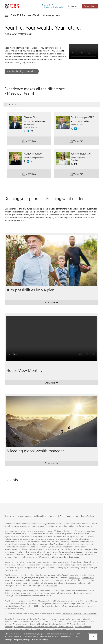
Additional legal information (46, 516)
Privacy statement (24, 516)
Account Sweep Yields (31, 624)
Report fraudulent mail (69, 516)
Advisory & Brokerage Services (53, 624)
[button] (32, 130)
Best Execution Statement (78, 621)
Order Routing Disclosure (70, 619)
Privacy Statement (40, 637)
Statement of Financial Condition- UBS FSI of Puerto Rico (44, 621)
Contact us (73, 6)
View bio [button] (34, 142)
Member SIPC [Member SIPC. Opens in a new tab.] (75, 578)
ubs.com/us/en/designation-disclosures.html (79, 614)
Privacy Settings (87, 516)
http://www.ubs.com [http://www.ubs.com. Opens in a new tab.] (83, 526)
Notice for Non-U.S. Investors (16, 619)
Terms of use (10, 516)
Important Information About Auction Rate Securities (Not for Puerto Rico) (44, 627)
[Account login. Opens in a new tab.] (90, 6)
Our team (12, 105)
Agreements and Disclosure (64, 629)
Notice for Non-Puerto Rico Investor (44, 619)
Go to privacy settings (39, 640)
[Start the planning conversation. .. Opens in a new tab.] (22, 71)
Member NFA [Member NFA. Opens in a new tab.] (52, 586)
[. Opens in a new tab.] (12, 6)
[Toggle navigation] (33, 15)
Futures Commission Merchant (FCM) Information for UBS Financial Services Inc (48, 628)
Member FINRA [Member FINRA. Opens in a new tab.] (88, 578)
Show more (52, 303)
